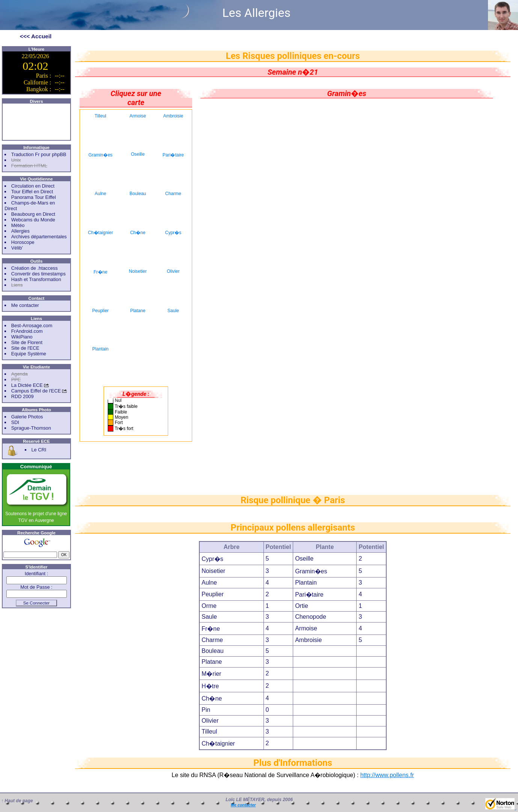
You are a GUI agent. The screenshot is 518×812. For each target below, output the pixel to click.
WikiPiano (22, 337)
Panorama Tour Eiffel (34, 197)
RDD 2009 (23, 396)
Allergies (20, 231)
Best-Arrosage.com (32, 326)
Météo (18, 225)
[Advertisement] (36, 122)
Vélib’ (17, 248)
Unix (16, 160)
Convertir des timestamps (38, 274)
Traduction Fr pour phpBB (39, 154)
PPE (16, 380)
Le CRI (39, 450)
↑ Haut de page (17, 801)
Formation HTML (29, 166)
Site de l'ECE (25, 348)
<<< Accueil (36, 36)
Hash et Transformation (36, 279)
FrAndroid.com (27, 331)
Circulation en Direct (33, 186)
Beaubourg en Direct (33, 214)
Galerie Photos (27, 417)
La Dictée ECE (27, 385)
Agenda (20, 374)
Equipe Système (29, 354)
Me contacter (25, 305)
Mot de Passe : (36, 587)
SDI (15, 422)
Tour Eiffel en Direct (32, 192)
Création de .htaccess (35, 268)
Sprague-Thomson (31, 428)
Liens (17, 285)
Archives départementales (39, 237)
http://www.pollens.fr (387, 775)
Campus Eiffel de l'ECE (36, 391)
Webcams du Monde (33, 220)
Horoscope (23, 242)
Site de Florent (27, 342)
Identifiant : (37, 574)
